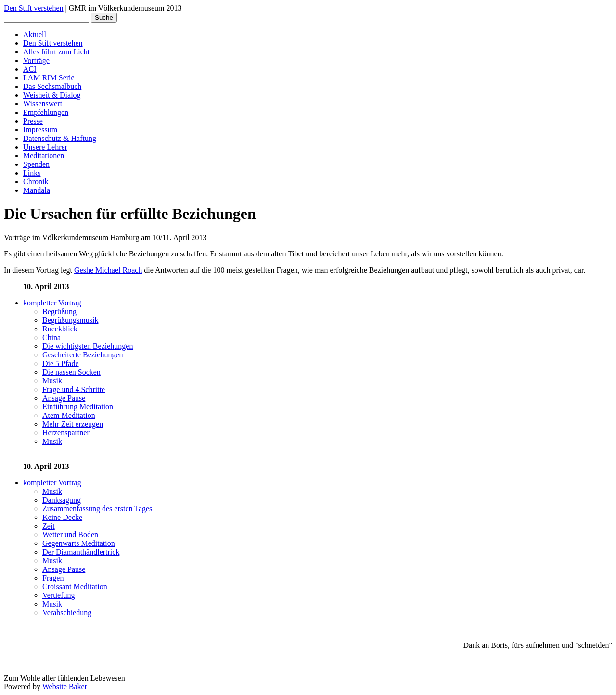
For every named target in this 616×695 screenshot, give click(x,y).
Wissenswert (43, 104)
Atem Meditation (69, 415)
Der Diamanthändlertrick (81, 552)
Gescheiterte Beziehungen (83, 355)
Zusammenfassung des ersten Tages (97, 509)
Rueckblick (60, 329)
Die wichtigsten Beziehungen (88, 346)
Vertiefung (59, 595)
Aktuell (35, 34)
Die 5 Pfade (61, 363)
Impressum (40, 130)
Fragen (53, 578)
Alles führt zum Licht (56, 52)
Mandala (37, 190)
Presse (33, 121)
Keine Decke (62, 517)
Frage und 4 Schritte (74, 389)
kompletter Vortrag (52, 303)
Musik (52, 381)
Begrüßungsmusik (70, 320)
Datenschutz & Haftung (60, 138)
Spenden (36, 164)
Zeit (49, 526)
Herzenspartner (66, 433)
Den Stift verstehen (34, 8)
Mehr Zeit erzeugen (73, 424)
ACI (30, 69)
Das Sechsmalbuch (52, 86)
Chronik (36, 182)
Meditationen (44, 156)
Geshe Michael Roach (108, 270)
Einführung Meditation (78, 407)
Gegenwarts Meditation (79, 543)
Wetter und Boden (70, 535)
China (51, 337)
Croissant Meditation (75, 587)
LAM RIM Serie (49, 78)
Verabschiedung (67, 613)
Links (32, 173)
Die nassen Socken (71, 372)
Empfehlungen (46, 112)
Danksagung (62, 500)
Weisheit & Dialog (52, 95)
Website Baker (65, 687)
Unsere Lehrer (45, 147)
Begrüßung (59, 311)
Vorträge (36, 60)
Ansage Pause (64, 398)
